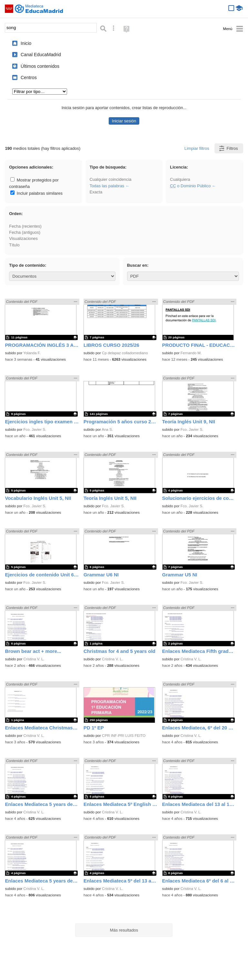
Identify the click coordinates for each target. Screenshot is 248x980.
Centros (29, 77)
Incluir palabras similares (36, 193)
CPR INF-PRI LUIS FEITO (124, 736)
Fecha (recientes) (25, 226)
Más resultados (124, 930)
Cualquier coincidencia (111, 179)
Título (14, 245)
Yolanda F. (32, 353)
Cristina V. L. (34, 659)
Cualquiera (180, 179)
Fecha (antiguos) (25, 232)
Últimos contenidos (40, 66)
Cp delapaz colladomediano (125, 353)
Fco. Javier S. (35, 429)
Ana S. (107, 429)
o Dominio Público (190, 186)
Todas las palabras (107, 186)
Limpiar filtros (197, 148)
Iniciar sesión (124, 121)
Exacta (96, 192)
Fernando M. (191, 353)
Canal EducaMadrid (41, 55)
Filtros (228, 148)
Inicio (26, 43)
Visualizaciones (23, 238)
